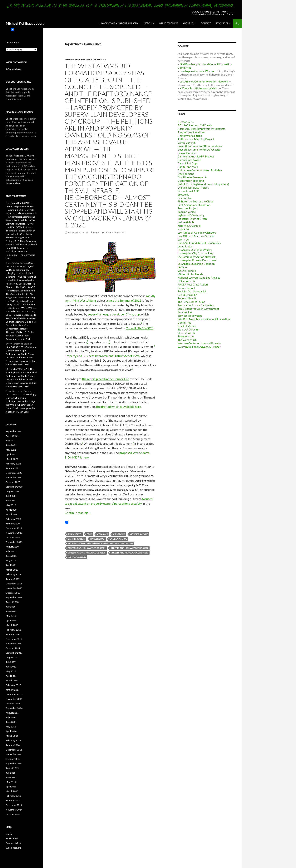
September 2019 (14, 542)
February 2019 (13, 574)
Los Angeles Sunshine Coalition (196, 264)
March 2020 (12, 514)
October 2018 (13, 593)
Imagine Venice (187, 212)
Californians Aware (189, 160)
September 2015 (14, 764)
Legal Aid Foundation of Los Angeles (199, 243)
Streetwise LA (186, 336)
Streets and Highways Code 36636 (87, 553)
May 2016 (11, 727)
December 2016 (14, 694)
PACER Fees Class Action (193, 284)
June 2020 (11, 501)
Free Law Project (188, 208)
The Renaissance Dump (191, 302)
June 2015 (11, 777)
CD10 (89, 534)
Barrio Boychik (187, 143)
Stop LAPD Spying (188, 329)
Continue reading (78, 513)
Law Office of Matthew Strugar (196, 236)
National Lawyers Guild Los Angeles (199, 278)
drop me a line (13, 183)
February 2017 (13, 685)
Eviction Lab (185, 198)
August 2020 (12, 491)
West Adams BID (77, 557)
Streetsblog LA (186, 333)
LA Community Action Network (197, 257)
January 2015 (13, 800)
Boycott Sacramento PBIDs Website (199, 149)
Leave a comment (115, 233)
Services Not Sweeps (190, 316)
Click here (11, 89)
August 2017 (12, 657)
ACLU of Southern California (195, 125)
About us (188, 23)
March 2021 (12, 459)
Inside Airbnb (186, 222)
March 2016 (12, 736)
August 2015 (12, 768)
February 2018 (13, 630)
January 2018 (13, 634)
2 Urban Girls (186, 122)
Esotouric (183, 194)
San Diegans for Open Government (198, 309)
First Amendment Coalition (194, 205)
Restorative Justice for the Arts (196, 305)
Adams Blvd (75, 534)
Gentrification (76, 539)
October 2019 (13, 537)
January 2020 (13, 524)
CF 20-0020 (103, 534)
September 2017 (14, 653)
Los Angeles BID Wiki (21, 156)
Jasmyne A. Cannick (189, 226)
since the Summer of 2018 (124, 300)
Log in (9, 834)
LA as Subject (185, 246)
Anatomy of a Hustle (190, 136)
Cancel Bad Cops (188, 163)
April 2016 (11, 731)
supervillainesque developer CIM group (114, 314)
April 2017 (11, 676)
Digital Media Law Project (193, 188)
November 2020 (14, 477)
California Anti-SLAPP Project (196, 156)
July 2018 (11, 607)
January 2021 (13, 468)
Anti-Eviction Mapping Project (196, 139)
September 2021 (14, 431)
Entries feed (12, 838)
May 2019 (11, 560)
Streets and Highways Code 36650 (129, 553)
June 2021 (11, 445)
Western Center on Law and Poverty (199, 343)
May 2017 (11, 671)
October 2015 (13, 759)
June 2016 (11, 722)
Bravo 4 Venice (187, 153)
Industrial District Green (192, 219)
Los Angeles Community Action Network (204, 81)
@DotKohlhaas (13, 69)
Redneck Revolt (187, 298)
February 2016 (13, 740)
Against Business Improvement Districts (201, 129)
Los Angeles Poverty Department (197, 260)
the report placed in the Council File (106, 379)
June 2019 (11, 556)
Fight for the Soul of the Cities (195, 201)
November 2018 (14, 588)
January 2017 (13, 690)
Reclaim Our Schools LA (192, 291)
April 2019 (11, 565)
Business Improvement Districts (85, 59)
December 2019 (14, 528)
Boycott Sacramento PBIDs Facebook (200, 146)
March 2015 (12, 791)
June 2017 (11, 667)
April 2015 (11, 787)
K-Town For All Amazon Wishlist (199, 88)
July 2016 (11, 717)
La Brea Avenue (118, 539)
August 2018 (12, 602)
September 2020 (14, 487)
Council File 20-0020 (140, 328)
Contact (206, 23)
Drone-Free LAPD (188, 191)
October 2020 (13, 482)
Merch (148, 23)
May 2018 (11, 616)
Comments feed (14, 843)
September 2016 (14, 708)
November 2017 (14, 644)
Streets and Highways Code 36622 (129, 548)
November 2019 (14, 533)
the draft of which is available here (118, 407)
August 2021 (12, 436)
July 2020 (11, 496)
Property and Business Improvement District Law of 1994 (100, 543)
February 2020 (13, 519)
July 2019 (11, 551)
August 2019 (12, 547)
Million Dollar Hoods (190, 274)
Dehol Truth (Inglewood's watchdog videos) (203, 184)
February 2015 (13, 796)
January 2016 (13, 745)
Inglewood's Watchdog (191, 215)
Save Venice (185, 312)
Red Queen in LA (187, 295)
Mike (96, 233)
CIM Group (119, 534)
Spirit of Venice (187, 326)
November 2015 (14, 754)
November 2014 (14, 810)
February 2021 (13, 464)
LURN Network (187, 271)
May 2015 (11, 782)
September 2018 (14, 597)
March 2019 (12, 570)
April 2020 (11, 510)
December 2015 (14, 750)
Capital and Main (188, 167)
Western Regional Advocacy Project (199, 347)
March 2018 (12, 625)
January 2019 (13, 579)
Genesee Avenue (139, 534)
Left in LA (183, 239)
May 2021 (11, 450)
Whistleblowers (169, 23)
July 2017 (11, 662)
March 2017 (12, 680)
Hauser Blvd (97, 539)
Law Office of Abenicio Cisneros (197, 233)
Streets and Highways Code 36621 (87, 548)
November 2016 (14, 699)
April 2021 (11, 454)
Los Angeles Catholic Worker (197, 71)
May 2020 (11, 505)
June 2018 (11, 611)
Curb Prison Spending (191, 181)
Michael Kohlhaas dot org (25, 23)
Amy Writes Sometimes (192, 132)
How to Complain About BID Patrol (119, 23)
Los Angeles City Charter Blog (195, 253)
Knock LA (183, 229)
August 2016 (12, 713)
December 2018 (14, 584)
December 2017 (14, 639)
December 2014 (14, 805)
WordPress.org (13, 848)
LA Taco (182, 267)
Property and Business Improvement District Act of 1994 (102, 356)
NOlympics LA (186, 281)
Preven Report (186, 288)
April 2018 (11, 620)
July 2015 (11, 773)
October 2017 (13, 648)
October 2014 (13, 814)
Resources (222, 23)
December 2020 (14, 473)
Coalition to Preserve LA (192, 177)
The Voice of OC (187, 340)
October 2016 (13, 704)
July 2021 (11, 441)
